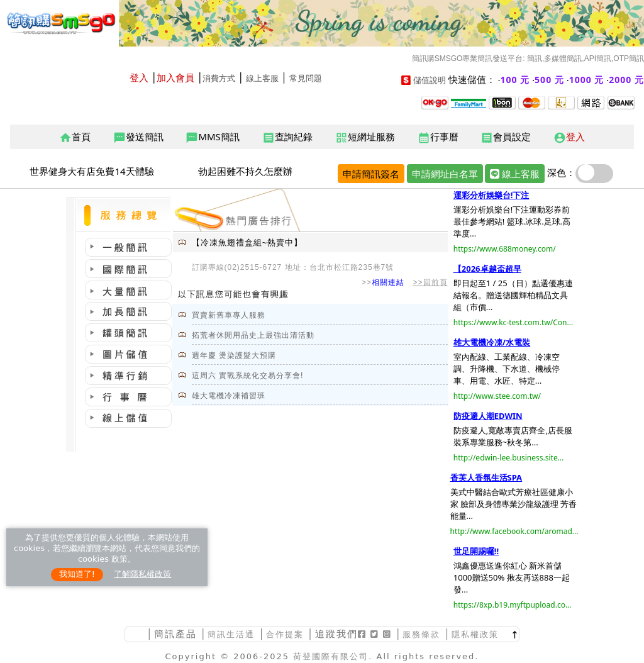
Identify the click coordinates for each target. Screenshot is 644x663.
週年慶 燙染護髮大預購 (234, 355)
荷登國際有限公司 (331, 656)
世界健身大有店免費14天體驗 (92, 171)
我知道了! (77, 574)
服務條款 (421, 634)
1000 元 (587, 80)
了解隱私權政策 (142, 574)
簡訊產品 (175, 634)
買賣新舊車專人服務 (229, 315)
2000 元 (626, 80)
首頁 (75, 137)
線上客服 (262, 78)
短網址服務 (365, 137)
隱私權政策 (475, 634)
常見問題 (306, 78)
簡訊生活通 (231, 634)
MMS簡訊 (212, 137)
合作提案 (285, 634)
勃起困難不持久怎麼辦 (245, 171)
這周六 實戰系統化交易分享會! (248, 376)
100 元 (515, 80)
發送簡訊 (138, 137)
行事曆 (438, 137)
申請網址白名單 (445, 174)
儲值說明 (430, 80)
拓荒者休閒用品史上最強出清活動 (253, 335)
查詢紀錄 (287, 137)
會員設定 (506, 137)
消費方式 (219, 78)
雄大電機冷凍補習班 (229, 396)
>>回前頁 (430, 282)
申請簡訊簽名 (371, 174)
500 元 (549, 80)
